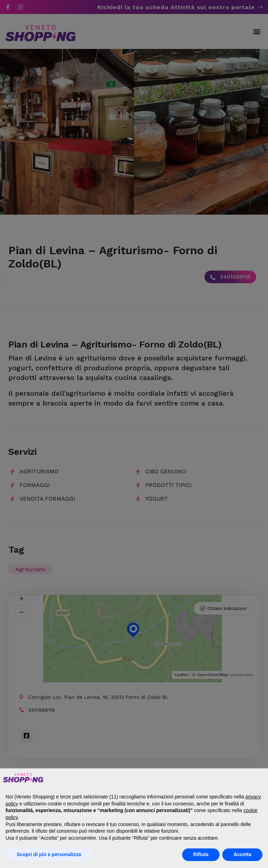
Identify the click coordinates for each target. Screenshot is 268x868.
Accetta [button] (242, 854)
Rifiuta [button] (201, 854)
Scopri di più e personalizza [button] (49, 854)
